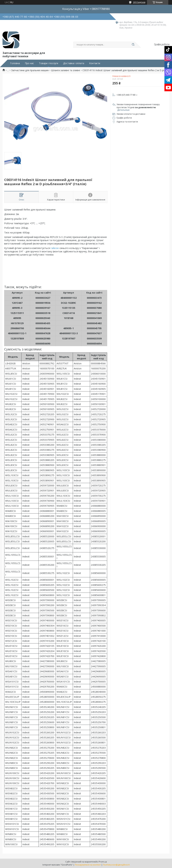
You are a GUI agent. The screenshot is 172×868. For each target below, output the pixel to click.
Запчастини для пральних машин (30, 70)
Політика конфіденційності (116, 865)
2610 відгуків (139, 2)
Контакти (95, 63)
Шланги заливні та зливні (66, 70)
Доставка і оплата (74, 63)
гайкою (55, 248)
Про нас (29, 63)
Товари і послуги (49, 63)
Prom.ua (103, 862)
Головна (15, 63)
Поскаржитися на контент (88, 865)
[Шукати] (133, 45)
